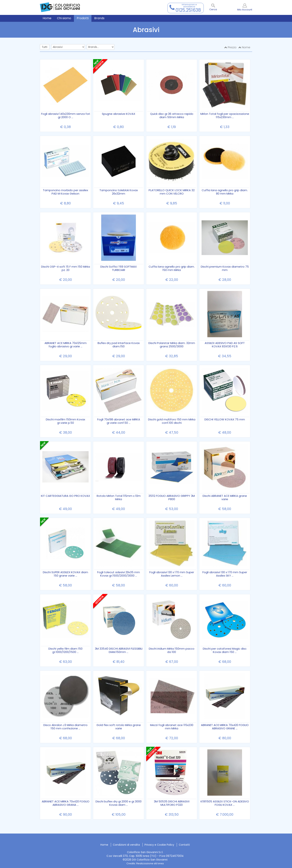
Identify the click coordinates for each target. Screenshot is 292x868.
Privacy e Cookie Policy (159, 845)
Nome (244, 47)
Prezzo (230, 47)
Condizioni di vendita (126, 845)
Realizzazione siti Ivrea (150, 863)
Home (104, 845)
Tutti (45, 47)
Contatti (184, 845)
